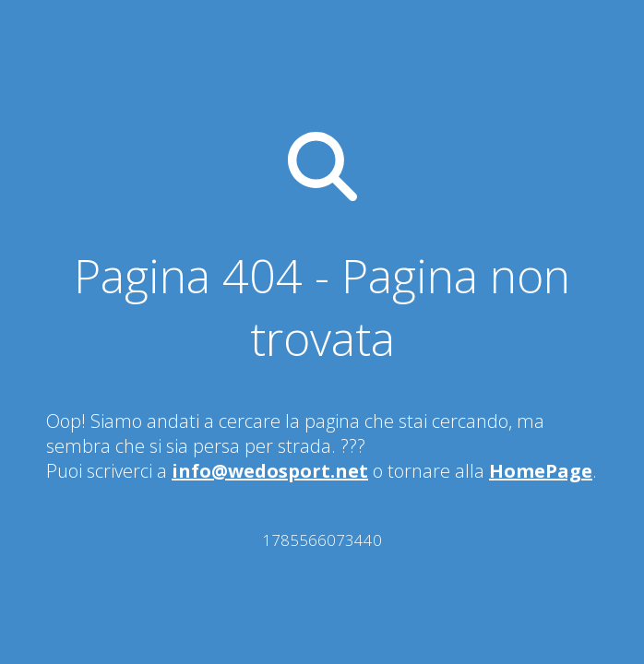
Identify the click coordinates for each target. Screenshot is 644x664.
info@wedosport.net (270, 471)
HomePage (541, 471)
